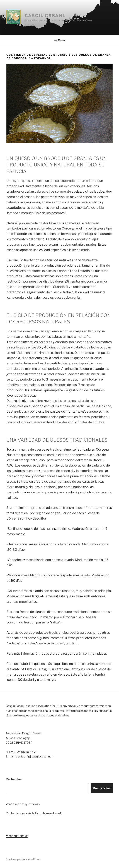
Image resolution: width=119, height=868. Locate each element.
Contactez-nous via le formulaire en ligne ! (33, 813)
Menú (59, 40)
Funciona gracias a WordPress (23, 859)
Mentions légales (17, 836)
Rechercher (14, 779)
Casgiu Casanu (45, 16)
